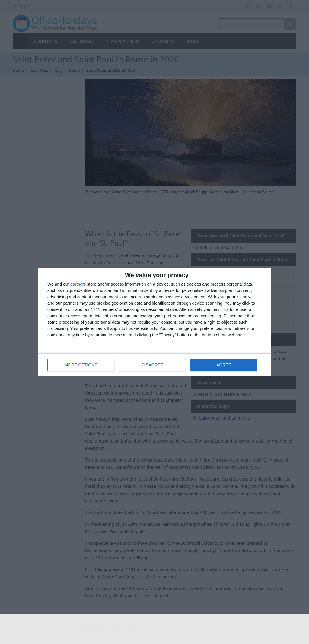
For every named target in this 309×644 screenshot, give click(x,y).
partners (78, 284)
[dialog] (154, 322)
